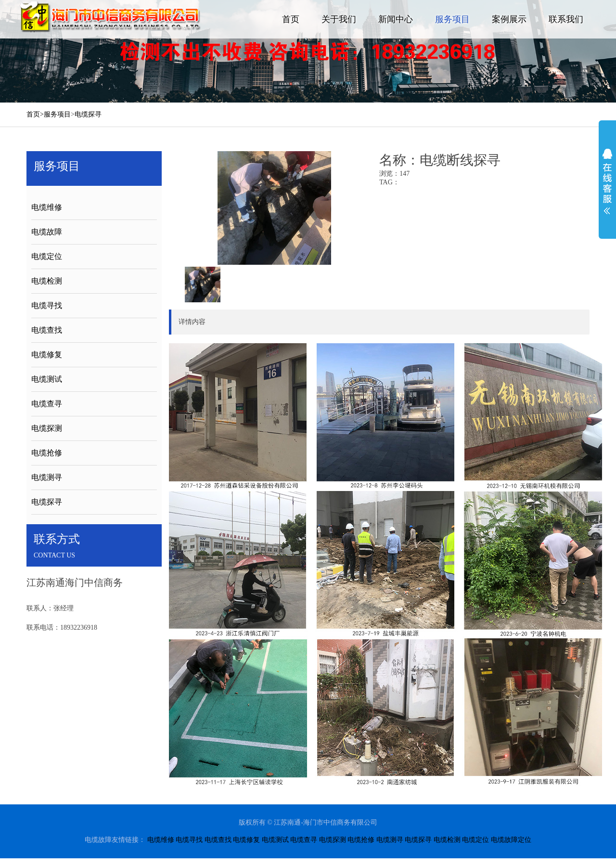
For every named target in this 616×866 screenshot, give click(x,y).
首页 (291, 19)
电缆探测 (47, 428)
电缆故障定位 (511, 840)
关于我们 (339, 19)
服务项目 (452, 19)
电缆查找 (47, 330)
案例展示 (509, 19)
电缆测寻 (47, 477)
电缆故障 (47, 232)
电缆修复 (47, 355)
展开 (607, 181)
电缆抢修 (47, 453)
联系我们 (566, 19)
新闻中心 (396, 19)
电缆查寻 (47, 404)
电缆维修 (47, 207)
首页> (35, 114)
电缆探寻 (88, 114)
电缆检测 (47, 281)
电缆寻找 (47, 305)
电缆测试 (47, 379)
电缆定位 (47, 256)
